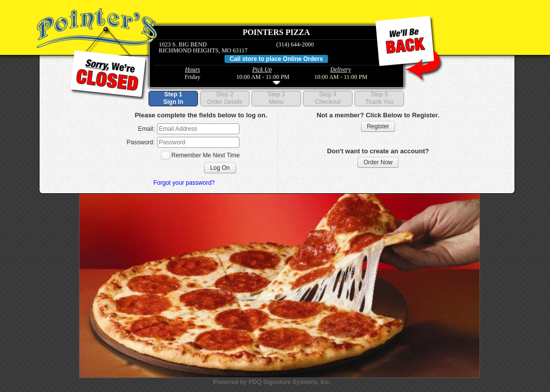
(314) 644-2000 (295, 45)
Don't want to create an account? (378, 151)
